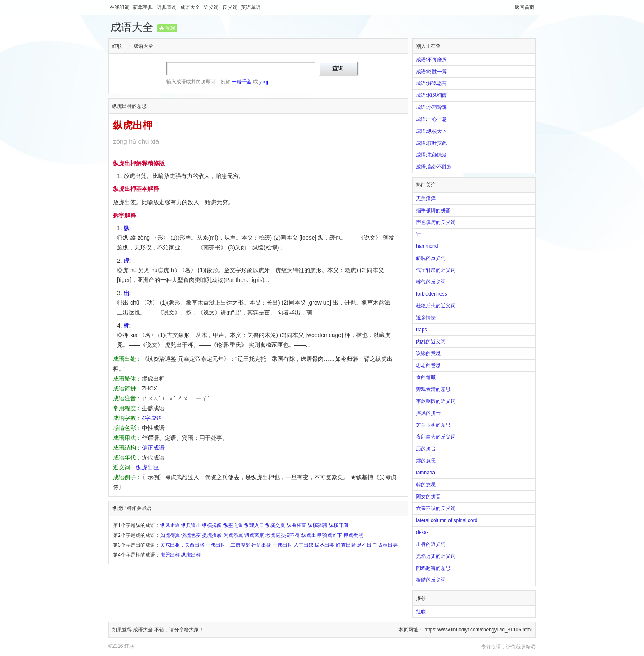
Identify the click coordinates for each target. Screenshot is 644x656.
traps (422, 330)
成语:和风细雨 (431, 95)
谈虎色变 (191, 535)
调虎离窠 (254, 535)
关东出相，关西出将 (182, 545)
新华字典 (144, 7)
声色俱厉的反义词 (436, 222)
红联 (170, 28)
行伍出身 (261, 545)
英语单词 (251, 7)
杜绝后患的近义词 (436, 306)
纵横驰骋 (317, 525)
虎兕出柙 (170, 555)
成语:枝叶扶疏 (431, 143)
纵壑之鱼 (233, 525)
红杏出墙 (346, 545)
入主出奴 (304, 545)
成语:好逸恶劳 (431, 83)
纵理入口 (254, 525)
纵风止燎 (170, 525)
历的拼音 (426, 449)
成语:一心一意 (431, 119)
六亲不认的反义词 (436, 508)
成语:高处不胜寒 (434, 167)
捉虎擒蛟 (212, 535)
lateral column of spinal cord (447, 520)
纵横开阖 (338, 525)
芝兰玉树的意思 (433, 425)
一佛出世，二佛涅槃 (228, 545)
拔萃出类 (388, 545)
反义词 (231, 7)
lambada (425, 473)
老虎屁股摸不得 (283, 535)
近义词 (212, 7)
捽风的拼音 (428, 413)
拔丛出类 (324, 545)
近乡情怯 (426, 318)
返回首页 (524, 7)
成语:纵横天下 (431, 131)
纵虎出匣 (147, 467)
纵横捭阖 (212, 525)
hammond (427, 246)
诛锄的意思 (428, 353)
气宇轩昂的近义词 (436, 270)
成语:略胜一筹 (431, 72)
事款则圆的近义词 (436, 401)
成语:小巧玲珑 (431, 107)
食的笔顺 (426, 377)
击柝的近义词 (431, 544)
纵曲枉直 (297, 525)
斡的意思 (426, 485)
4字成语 (152, 418)
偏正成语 (153, 448)
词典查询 (167, 7)
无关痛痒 (426, 199)
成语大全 (191, 7)
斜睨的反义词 (431, 258)
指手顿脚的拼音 (433, 210)
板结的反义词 (431, 580)
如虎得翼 (170, 535)
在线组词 (120, 7)
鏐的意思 (426, 461)
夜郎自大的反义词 (436, 437)
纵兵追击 (191, 525)
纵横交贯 (275, 525)
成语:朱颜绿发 (431, 155)
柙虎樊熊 (353, 535)
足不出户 (367, 545)
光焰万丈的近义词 (436, 556)
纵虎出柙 (311, 535)
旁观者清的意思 (433, 389)
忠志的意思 (428, 365)
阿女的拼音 (428, 497)
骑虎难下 (332, 535)
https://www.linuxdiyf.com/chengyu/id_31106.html (478, 630)
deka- (422, 532)
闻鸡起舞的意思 (433, 568)
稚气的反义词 (431, 282)
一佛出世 (283, 545)
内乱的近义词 (431, 342)
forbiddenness (431, 294)
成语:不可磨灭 (431, 60)
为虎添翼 (233, 535)
